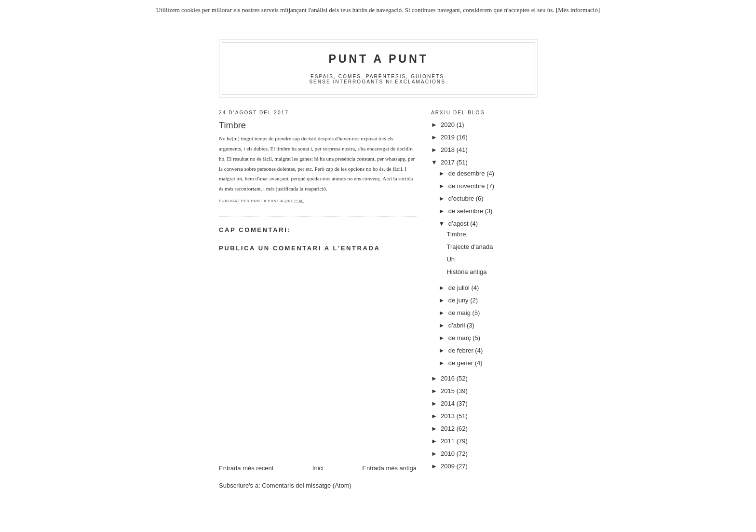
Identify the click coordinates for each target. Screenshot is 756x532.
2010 (449, 454)
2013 (449, 416)
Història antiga (466, 272)
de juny (459, 300)
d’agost (459, 224)
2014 (449, 403)
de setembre (467, 211)
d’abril (458, 325)
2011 (449, 441)
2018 (449, 150)
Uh (451, 259)
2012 (449, 429)
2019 (449, 137)
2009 (449, 466)
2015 (449, 391)
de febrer (462, 350)
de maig (460, 313)
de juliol (460, 288)
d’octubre (462, 198)
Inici (318, 468)
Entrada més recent (246, 468)
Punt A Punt (379, 59)
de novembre (468, 186)
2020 (449, 125)
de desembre (468, 173)
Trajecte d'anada (470, 247)
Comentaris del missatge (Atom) (307, 485)
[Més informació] (578, 10)
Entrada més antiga (389, 468)
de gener (462, 363)
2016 (449, 378)
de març (461, 338)
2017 (449, 162)
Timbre (456, 234)
